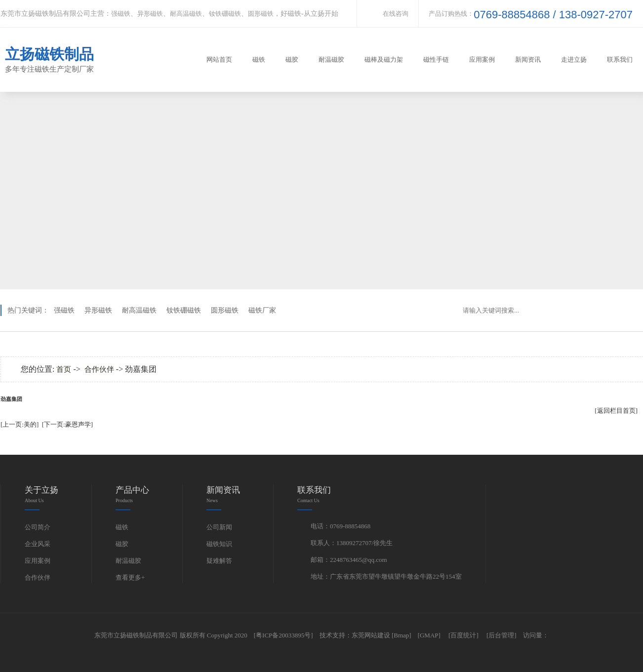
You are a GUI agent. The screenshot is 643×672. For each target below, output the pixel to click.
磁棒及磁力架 (384, 59)
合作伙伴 (99, 369)
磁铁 (259, 59)
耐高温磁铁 (186, 14)
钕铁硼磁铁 (225, 14)
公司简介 (38, 527)
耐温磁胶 (331, 59)
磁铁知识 (219, 544)
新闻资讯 (528, 59)
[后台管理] (502, 635)
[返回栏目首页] (616, 411)
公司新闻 (219, 527)
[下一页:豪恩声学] (67, 424)
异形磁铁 (150, 14)
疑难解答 (219, 561)
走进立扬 (574, 59)
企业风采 (38, 544)
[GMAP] (429, 635)
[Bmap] (402, 635)
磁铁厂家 (262, 310)
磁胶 (292, 59)
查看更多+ (130, 577)
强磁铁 (121, 14)
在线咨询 (396, 14)
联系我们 (620, 59)
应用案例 (482, 59)
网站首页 (219, 59)
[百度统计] (463, 635)
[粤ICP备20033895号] (283, 635)
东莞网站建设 (371, 635)
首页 (64, 369)
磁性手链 (436, 59)
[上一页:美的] (20, 424)
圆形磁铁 (261, 14)
